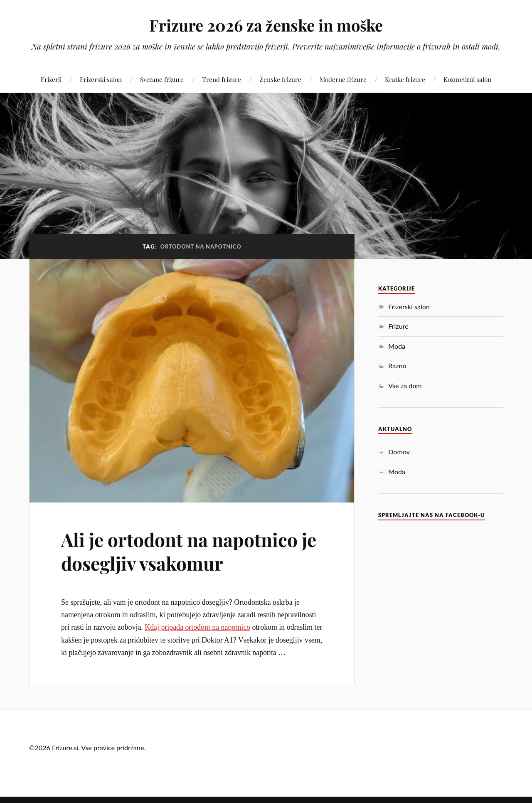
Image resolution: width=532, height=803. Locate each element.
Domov (399, 452)
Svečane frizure (162, 79)
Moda (397, 346)
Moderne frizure (343, 79)
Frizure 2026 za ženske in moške (266, 25)
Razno (397, 366)
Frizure (398, 326)
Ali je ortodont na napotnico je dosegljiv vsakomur (189, 551)
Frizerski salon (101, 79)
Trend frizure (222, 79)
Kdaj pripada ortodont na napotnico (197, 627)
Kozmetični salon (468, 79)
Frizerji (51, 79)
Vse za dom (405, 385)
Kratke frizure (405, 79)
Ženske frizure (280, 79)
